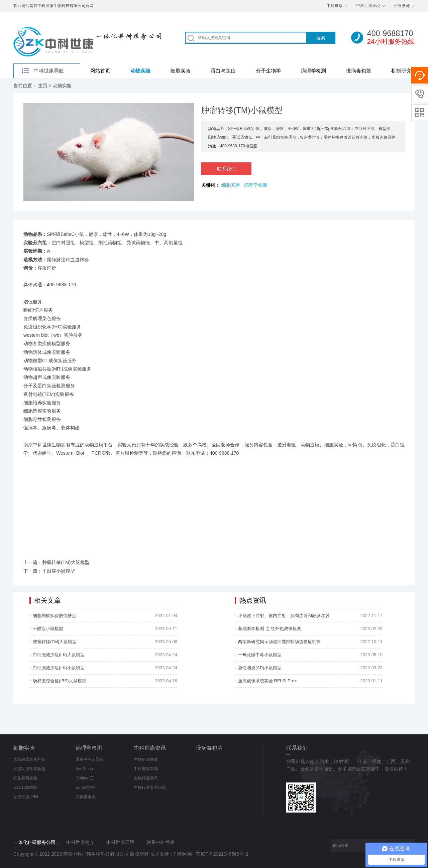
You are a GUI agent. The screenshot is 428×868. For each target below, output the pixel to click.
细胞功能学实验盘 (29, 769)
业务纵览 (402, 6)
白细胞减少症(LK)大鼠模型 (59, 655)
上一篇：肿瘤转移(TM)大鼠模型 (57, 562)
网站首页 (100, 71)
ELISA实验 (85, 787)
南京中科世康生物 (42, 445)
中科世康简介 (80, 842)
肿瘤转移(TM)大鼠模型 (55, 642)
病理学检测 (313, 71)
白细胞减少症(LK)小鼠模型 (59, 668)
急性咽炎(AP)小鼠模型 (260, 668)
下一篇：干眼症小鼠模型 (49, 571)
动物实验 (140, 71)
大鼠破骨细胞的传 (29, 759)
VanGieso (84, 769)
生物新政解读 (146, 759)
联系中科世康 (160, 842)
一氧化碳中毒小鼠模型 (260, 655)
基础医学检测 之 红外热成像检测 (270, 629)
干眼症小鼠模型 (48, 629)
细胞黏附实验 (25, 778)
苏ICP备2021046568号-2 (222, 854)
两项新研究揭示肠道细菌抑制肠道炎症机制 (279, 642)
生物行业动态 (146, 778)
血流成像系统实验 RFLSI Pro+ (267, 681)
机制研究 (401, 71)
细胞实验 (181, 71)
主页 (43, 86)
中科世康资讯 (150, 748)
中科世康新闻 (146, 769)
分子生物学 (268, 71)
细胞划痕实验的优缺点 (55, 616)
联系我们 (226, 169)
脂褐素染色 (86, 797)
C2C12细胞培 (26, 787)
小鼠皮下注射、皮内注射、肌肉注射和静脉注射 (284, 616)
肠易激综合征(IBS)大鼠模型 (60, 681)
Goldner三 (85, 778)
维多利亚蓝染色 (90, 759)
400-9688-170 (61, 285)
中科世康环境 (368, 6)
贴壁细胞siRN (26, 797)
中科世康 (335, 6)
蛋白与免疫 (223, 71)
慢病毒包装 (359, 71)
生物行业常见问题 (150, 787)
